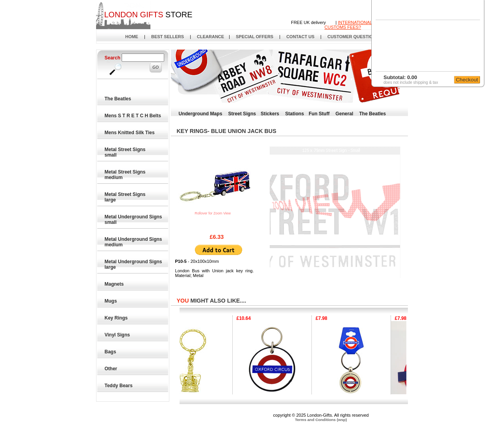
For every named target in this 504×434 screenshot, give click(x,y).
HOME (132, 37)
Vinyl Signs (118, 335)
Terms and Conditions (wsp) (321, 420)
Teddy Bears (119, 386)
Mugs (111, 301)
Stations (295, 114)
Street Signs (242, 114)
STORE (148, 15)
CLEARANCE (210, 37)
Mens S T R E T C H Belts (133, 116)
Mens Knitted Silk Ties (130, 133)
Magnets (115, 284)
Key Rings (117, 318)
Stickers (270, 114)
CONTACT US (300, 37)
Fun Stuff (319, 114)
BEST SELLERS (168, 37)
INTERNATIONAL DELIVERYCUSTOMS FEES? (359, 25)
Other (111, 369)
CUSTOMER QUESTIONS (353, 37)
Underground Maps (201, 114)
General (344, 114)
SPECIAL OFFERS (255, 37)
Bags (111, 352)
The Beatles (118, 99)
